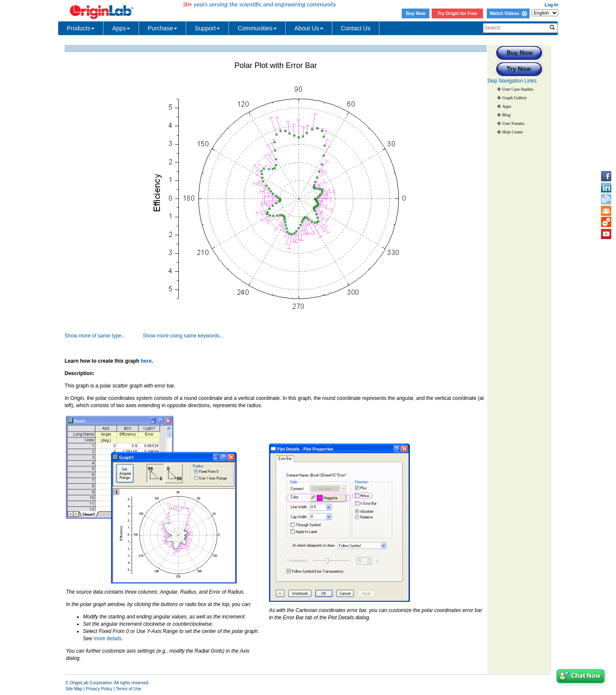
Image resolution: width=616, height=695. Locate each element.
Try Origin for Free (458, 13)
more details (108, 639)
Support (207, 28)
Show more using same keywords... (183, 336)
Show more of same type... (95, 336)
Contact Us (356, 28)
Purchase (162, 28)
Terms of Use (129, 689)
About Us (309, 28)
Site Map (74, 689)
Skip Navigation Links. (512, 81)
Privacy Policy (99, 689)
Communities (257, 28)
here (146, 361)
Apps (121, 28)
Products (81, 28)
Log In (551, 5)
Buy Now (416, 13)
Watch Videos (508, 13)
